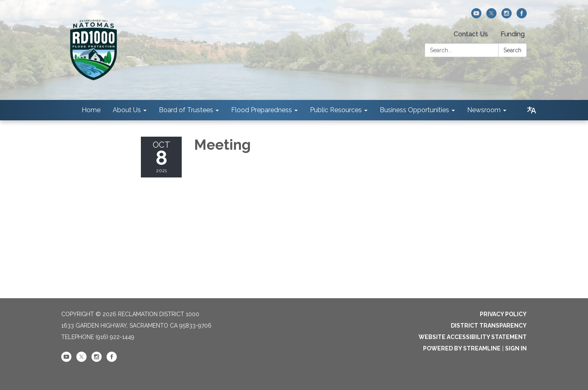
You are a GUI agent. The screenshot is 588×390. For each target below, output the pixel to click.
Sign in (516, 348)
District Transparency (489, 326)
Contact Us (471, 34)
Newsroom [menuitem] (484, 110)
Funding (513, 34)
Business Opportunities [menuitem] (414, 110)
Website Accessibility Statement (473, 337)
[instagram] (507, 16)
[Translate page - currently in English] (532, 110)
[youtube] (476, 16)
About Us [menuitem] (127, 110)
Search (512, 50)
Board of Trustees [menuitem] (186, 110)
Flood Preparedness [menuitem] (262, 110)
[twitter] (491, 16)
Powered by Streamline (462, 348)
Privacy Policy (503, 314)
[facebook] (522, 16)
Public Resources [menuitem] (336, 110)
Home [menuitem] (91, 110)
